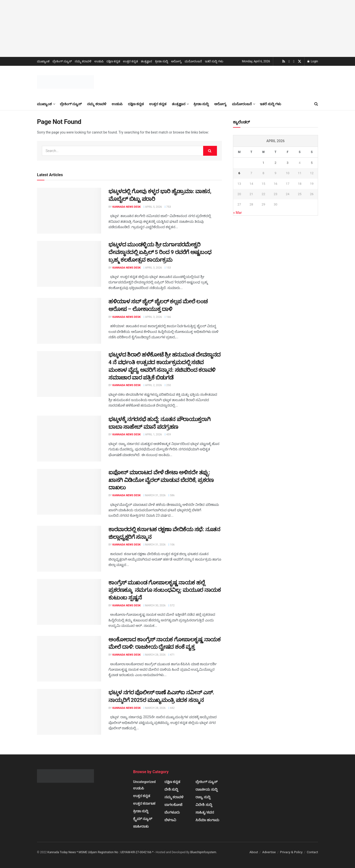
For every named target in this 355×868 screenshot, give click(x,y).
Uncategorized (144, 782)
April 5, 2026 (153, 207)
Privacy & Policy (291, 852)
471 (171, 655)
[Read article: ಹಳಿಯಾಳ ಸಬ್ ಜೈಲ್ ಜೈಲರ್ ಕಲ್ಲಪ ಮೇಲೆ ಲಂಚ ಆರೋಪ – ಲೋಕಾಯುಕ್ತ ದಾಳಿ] (69, 321)
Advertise (269, 852)
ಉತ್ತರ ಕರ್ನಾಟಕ (144, 803)
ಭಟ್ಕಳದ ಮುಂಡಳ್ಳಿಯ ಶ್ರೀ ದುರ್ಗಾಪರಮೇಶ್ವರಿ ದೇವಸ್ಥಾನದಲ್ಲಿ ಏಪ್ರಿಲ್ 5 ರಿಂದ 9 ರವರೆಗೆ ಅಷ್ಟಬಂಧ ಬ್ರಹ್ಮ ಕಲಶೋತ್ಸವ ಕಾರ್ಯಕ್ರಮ (160, 252)
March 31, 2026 (155, 495)
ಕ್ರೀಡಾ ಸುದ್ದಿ (162, 61)
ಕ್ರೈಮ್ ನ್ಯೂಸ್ (143, 819)
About (254, 852)
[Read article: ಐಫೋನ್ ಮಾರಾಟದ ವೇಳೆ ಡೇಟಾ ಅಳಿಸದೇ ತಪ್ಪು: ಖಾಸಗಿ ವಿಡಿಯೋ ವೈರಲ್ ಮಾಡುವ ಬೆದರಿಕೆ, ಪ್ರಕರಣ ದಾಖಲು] (69, 492)
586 (171, 495)
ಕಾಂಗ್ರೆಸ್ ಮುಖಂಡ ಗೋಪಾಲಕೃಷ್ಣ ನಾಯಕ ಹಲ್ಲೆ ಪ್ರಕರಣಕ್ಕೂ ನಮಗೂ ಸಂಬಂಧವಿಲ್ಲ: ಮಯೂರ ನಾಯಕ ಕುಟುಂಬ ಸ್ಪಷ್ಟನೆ (165, 590)
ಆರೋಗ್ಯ (176, 61)
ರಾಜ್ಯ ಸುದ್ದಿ (203, 797)
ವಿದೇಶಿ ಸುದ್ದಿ (204, 805)
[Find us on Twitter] (300, 62)
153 (168, 268)
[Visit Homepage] (65, 82)
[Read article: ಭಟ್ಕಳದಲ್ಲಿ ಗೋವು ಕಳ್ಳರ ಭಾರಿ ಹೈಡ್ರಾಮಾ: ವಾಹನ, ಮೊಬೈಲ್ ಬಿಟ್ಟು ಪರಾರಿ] (69, 211)
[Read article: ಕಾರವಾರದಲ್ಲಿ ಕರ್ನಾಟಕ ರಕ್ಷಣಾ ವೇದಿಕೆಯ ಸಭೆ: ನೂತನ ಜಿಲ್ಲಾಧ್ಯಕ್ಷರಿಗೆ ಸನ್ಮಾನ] (69, 549)
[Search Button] (316, 104)
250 (168, 385)
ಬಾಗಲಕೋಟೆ (173, 805)
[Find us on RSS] (284, 61)
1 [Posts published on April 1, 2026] (263, 163)
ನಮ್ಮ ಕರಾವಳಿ (83, 61)
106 (171, 545)
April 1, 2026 (153, 434)
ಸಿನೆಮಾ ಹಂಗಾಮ (207, 820)
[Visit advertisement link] (177, 28)
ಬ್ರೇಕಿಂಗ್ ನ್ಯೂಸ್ (62, 61)
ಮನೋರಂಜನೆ (193, 61)
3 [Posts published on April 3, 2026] (288, 163)
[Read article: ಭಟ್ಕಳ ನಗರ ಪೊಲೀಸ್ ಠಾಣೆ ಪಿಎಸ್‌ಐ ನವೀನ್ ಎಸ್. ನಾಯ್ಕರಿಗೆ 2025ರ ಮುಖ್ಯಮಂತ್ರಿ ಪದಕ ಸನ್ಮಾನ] (69, 712)
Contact (312, 852)
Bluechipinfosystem (203, 852)
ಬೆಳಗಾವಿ (170, 820)
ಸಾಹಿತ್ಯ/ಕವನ (205, 812)
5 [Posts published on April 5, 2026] (312, 163)
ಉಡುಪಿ (99, 61)
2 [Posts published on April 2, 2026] (275, 163)
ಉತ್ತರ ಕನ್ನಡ (130, 61)
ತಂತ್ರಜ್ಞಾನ (146, 61)
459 (168, 434)
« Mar (238, 213)
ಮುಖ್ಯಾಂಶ (43, 61)
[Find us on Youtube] (289, 62)
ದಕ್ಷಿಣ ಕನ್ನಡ (113, 61)
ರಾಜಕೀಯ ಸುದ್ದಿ (206, 789)
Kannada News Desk (127, 207)
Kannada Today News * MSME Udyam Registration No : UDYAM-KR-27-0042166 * (101, 852)
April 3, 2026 (153, 268)
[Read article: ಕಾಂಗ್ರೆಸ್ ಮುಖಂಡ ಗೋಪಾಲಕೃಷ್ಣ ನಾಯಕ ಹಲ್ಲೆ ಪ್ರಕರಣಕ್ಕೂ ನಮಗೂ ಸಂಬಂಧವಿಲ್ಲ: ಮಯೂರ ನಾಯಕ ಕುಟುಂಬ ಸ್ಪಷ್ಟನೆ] (69, 602)
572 (171, 605)
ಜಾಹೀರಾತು (141, 826)
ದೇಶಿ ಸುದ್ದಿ (171, 789)
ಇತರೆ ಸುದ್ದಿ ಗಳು (214, 61)
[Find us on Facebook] (294, 62)
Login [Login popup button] (313, 61)
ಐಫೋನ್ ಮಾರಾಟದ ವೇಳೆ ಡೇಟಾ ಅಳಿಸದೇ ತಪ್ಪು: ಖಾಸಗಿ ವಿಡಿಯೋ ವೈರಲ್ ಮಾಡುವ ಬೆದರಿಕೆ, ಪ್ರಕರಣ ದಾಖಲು (161, 480)
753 (168, 207)
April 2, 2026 (153, 385)
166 (168, 317)
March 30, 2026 (155, 605)
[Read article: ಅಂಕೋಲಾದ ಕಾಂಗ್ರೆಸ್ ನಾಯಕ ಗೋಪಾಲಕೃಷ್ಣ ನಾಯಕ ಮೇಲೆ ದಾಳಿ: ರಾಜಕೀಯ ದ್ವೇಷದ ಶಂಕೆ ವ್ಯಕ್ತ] (69, 659)
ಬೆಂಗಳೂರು (172, 812)
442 (171, 708)
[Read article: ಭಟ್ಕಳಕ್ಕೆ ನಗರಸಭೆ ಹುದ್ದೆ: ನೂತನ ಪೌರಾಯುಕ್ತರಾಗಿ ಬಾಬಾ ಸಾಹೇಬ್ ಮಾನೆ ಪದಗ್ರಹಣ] (69, 439)
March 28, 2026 (155, 655)
